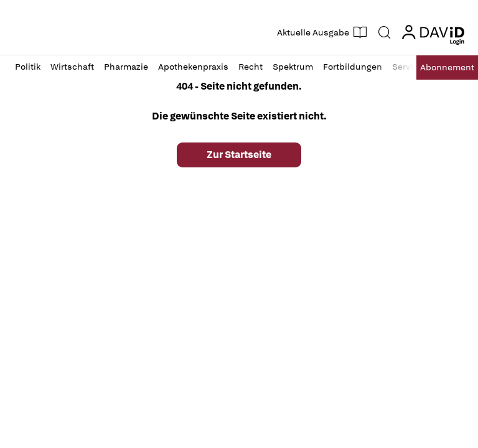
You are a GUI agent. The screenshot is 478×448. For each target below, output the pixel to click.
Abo (447, 68)
